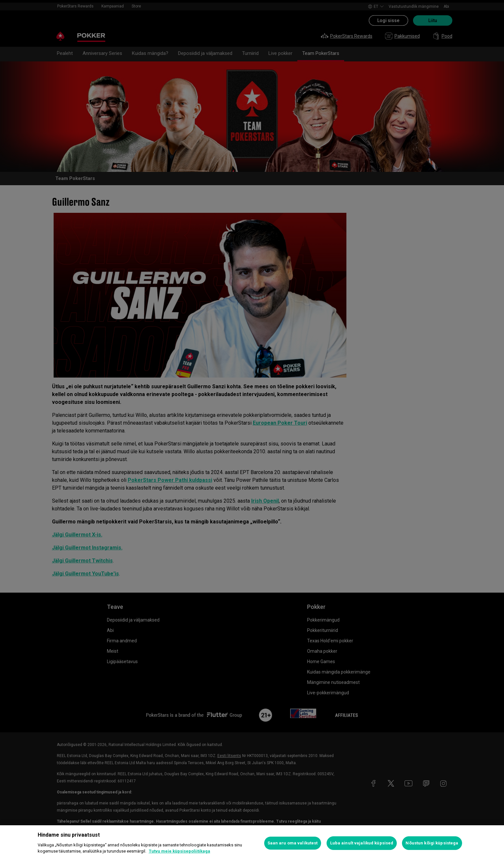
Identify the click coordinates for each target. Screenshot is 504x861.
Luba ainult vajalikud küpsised (362, 843)
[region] (252, 843)
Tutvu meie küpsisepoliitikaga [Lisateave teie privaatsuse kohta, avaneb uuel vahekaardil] (180, 851)
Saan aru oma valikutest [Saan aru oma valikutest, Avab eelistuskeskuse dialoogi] (293, 843)
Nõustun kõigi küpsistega (432, 843)
